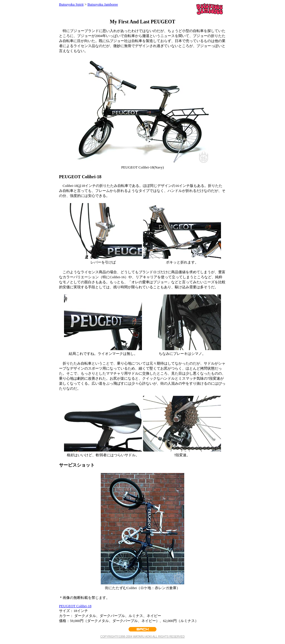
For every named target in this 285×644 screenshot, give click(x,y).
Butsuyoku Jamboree (103, 4)
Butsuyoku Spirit (71, 4)
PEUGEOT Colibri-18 (75, 606)
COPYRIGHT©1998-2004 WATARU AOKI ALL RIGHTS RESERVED (143, 637)
